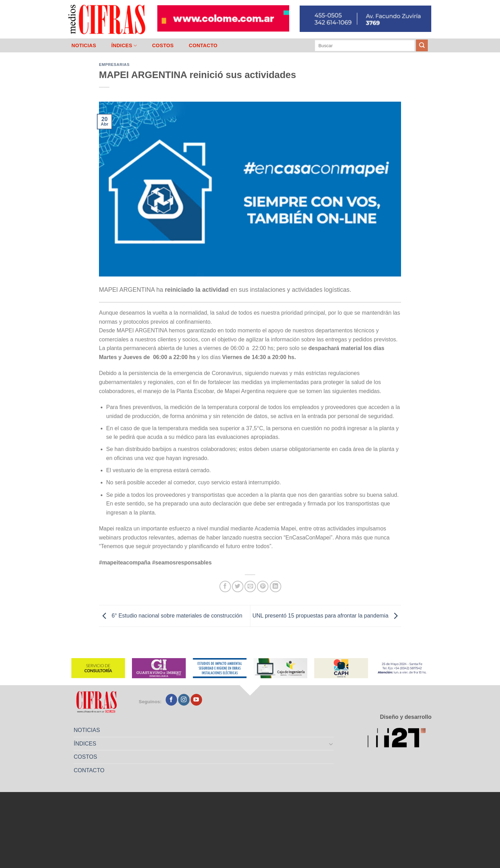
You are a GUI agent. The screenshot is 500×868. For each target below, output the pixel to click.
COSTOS (163, 45)
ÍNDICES (124, 46)
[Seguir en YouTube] (196, 700)
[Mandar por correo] (250, 586)
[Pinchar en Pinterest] (263, 586)
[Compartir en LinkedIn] (276, 586)
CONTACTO (203, 45)
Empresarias (114, 65)
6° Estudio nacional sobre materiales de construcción (171, 616)
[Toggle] (331, 744)
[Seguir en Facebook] (171, 700)
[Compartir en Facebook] (225, 586)
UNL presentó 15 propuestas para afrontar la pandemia (327, 616)
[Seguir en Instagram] (184, 700)
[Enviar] (422, 45)
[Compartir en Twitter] (238, 586)
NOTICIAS (84, 45)
